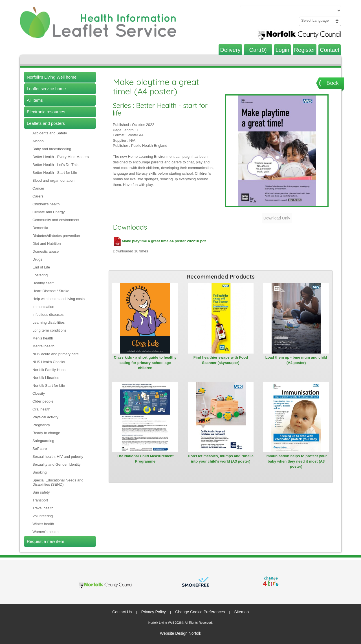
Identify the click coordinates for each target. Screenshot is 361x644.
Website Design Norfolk (180, 633)
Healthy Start (43, 283)
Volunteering (43, 516)
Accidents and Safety (50, 133)
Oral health (41, 409)
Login (282, 50)
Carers (38, 196)
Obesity (39, 393)
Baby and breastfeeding (52, 149)
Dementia (40, 228)
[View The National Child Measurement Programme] (145, 417)
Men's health (43, 338)
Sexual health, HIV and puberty (58, 457)
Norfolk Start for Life (49, 386)
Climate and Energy (49, 212)
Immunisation (43, 307)
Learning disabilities (49, 322)
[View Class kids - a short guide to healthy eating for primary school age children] (145, 318)
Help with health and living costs (59, 299)
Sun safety (41, 492)
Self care (40, 449)
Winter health (43, 524)
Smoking (40, 472)
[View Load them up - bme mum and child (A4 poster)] (296, 318)
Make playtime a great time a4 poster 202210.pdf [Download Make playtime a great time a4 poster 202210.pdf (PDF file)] (159, 241)
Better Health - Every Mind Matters (60, 157)
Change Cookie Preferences (200, 612)
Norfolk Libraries (46, 378)
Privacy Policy (154, 612)
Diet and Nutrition (47, 244)
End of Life (41, 267)
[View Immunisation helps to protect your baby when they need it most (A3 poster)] (296, 417)
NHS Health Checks (49, 362)
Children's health (46, 204)
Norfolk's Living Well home (52, 77)
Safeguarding (43, 441)
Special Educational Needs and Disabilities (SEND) (58, 482)
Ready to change (46, 433)
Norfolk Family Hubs (49, 370)
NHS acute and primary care (56, 354)
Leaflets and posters (46, 123)
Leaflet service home (46, 89)
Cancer (38, 188)
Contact (330, 50)
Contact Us (122, 612)
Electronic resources (46, 112)
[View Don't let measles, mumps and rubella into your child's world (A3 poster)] (221, 417)
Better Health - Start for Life (55, 173)
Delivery (230, 50)
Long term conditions (49, 330)
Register (305, 50)
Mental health (43, 346)
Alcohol (38, 141)
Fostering (40, 275)
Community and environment (56, 220)
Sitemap (242, 612)
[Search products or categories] (290, 10)
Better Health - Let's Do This (55, 165)
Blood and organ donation (53, 180)
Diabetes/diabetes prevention (56, 236)
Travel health (43, 508)
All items (35, 100)
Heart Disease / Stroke (51, 291)
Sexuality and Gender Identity (57, 464)
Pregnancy (41, 425)
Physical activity (45, 417)
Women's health (46, 532)
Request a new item (46, 541)
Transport (40, 500)
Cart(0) (258, 50)
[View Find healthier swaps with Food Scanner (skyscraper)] (221, 318)
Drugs (37, 259)
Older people (43, 401)
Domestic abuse (46, 251)
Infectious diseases (48, 315)
